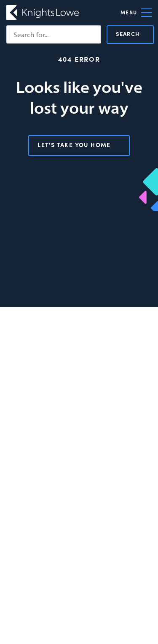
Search (128, 34)
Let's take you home (74, 145)
